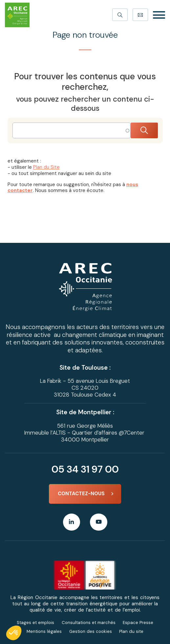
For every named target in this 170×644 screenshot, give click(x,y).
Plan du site (131, 631)
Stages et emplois (35, 623)
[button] (14, 633)
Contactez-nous (81, 494)
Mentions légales (44, 631)
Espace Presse (138, 623)
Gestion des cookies (91, 631)
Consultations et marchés (89, 623)
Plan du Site (46, 167)
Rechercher (144, 131)
